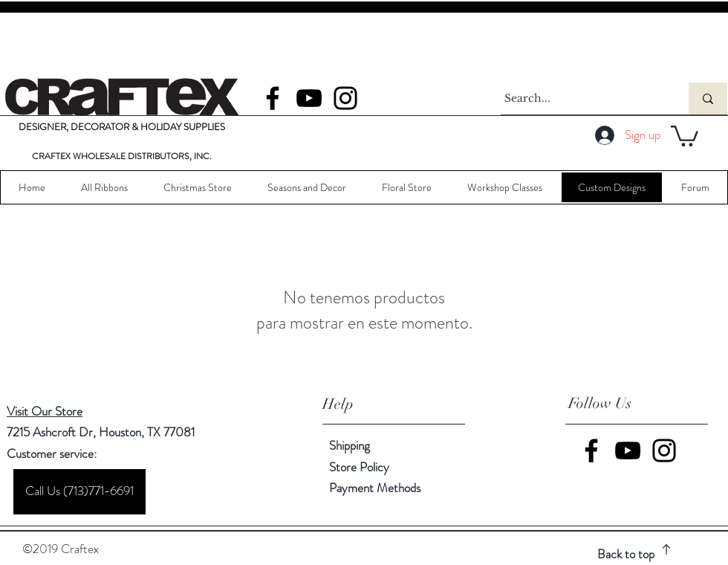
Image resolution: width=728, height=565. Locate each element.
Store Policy (359, 467)
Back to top (626, 554)
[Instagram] (345, 98)
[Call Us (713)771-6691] (79, 492)
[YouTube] (309, 98)
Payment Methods (376, 488)
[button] (685, 135)
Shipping (350, 445)
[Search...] (581, 99)
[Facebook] (273, 98)
